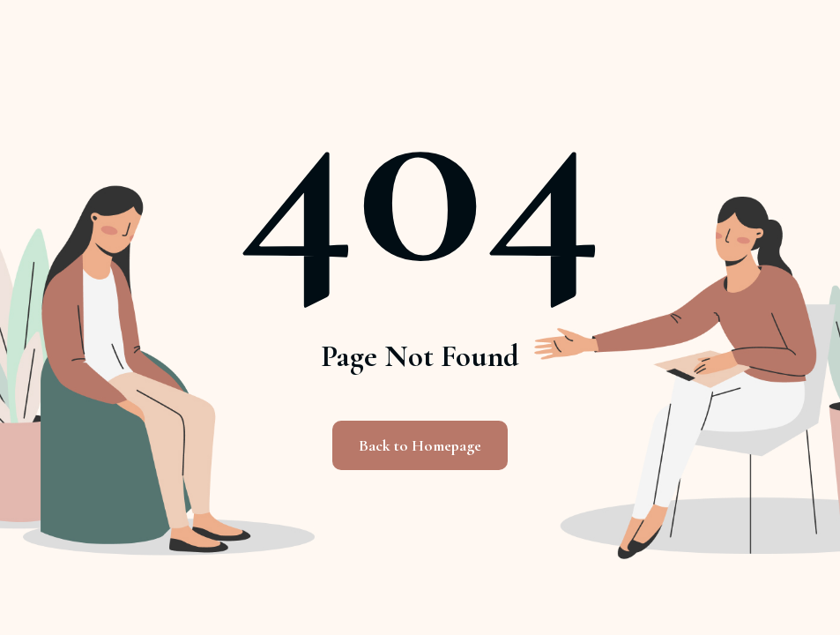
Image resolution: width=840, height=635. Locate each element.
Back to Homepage (420, 445)
